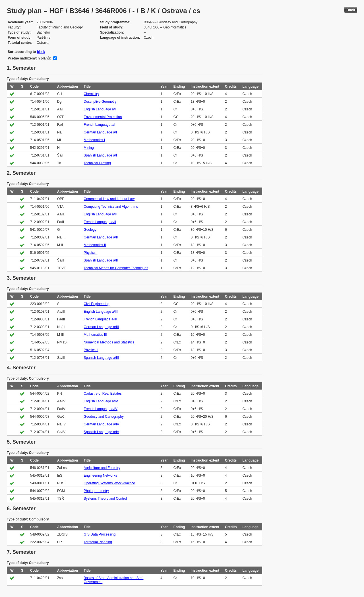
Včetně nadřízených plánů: (29, 58)
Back (351, 10)
